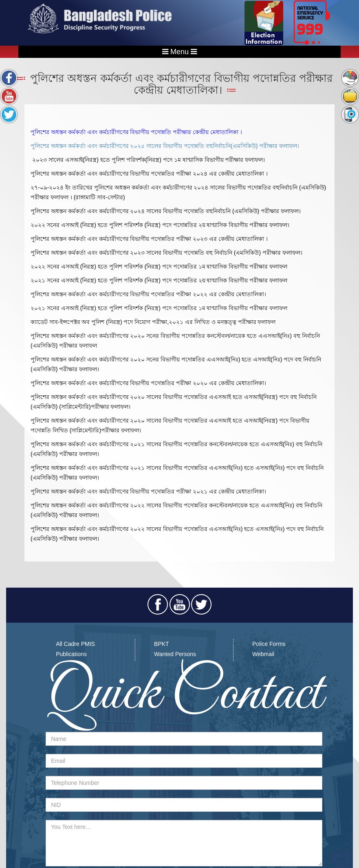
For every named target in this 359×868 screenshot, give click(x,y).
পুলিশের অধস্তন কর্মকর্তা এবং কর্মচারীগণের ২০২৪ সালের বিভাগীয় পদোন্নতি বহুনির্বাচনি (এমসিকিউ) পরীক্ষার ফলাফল (165, 211)
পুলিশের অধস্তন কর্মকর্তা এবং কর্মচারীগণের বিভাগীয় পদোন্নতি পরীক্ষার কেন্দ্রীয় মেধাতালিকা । (136, 132)
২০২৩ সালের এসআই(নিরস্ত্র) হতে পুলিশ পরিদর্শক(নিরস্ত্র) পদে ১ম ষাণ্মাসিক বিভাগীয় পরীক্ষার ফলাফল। (149, 160)
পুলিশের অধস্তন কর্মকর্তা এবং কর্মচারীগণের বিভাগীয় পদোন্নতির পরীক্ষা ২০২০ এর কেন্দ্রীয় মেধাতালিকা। (148, 383)
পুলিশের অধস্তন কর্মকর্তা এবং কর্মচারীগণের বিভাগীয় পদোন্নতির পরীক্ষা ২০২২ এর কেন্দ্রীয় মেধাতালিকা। (148, 294)
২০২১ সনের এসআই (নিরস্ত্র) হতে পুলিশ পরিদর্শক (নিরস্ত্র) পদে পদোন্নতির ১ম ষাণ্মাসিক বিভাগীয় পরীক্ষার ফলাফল (159, 308)
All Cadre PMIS (75, 644)
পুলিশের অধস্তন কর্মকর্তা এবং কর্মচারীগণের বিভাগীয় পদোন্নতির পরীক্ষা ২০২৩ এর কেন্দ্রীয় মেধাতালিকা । (149, 239)
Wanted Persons (175, 654)
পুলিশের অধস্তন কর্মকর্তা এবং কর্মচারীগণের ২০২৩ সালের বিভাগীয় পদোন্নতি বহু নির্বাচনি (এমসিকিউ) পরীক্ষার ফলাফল (165, 253)
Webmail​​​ (263, 654)
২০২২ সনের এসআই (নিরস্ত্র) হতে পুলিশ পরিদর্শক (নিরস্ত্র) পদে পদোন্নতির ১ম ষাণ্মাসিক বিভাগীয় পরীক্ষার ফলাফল (159, 267)
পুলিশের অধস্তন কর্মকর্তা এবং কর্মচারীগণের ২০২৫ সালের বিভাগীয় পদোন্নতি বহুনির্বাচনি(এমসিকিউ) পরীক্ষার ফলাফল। (165, 146)
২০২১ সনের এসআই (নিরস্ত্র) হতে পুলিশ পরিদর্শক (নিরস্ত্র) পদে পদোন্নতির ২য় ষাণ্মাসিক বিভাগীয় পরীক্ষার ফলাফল (159, 280)
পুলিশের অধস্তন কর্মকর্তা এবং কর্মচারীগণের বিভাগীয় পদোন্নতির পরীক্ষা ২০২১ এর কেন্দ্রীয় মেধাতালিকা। (148, 491)
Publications (71, 654)
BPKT (162, 644)
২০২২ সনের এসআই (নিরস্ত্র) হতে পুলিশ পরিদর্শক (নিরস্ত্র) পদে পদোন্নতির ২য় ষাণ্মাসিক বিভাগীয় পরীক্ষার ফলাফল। (160, 225)
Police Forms (269, 644)
